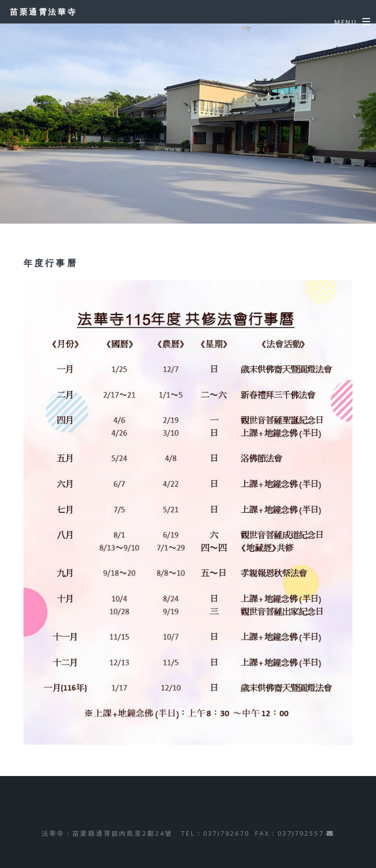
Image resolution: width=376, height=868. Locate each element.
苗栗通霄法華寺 (43, 12)
